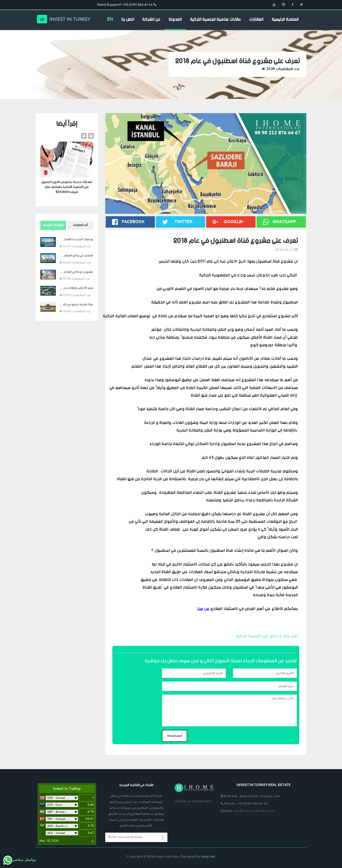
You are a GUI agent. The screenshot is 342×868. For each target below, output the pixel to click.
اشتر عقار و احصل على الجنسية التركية (267, 636)
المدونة (175, 19)
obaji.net (208, 857)
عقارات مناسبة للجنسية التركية (216, 19)
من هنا (203, 609)
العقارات (256, 19)
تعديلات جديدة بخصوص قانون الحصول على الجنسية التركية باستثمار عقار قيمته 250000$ (67, 187)
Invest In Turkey (67, 789)
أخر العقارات (80, 225)
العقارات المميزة (53, 225)
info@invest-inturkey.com (254, 811)
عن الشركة (151, 19)
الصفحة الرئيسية (285, 19)
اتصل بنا (128, 19)
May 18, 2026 (49, 841)
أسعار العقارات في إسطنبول (193, 801)
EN (110, 19)
